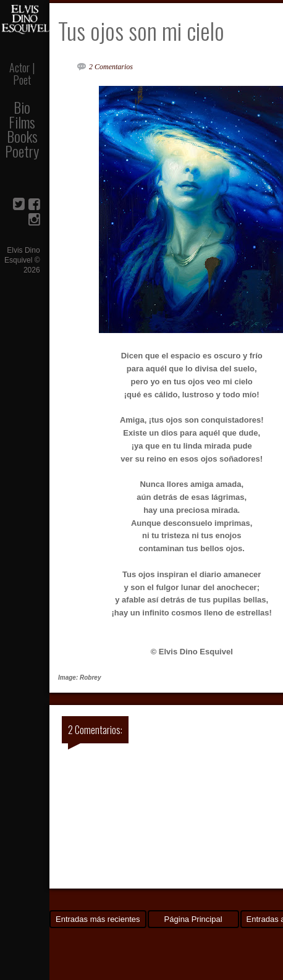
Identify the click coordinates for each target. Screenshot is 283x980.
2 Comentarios (111, 67)
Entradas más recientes (98, 919)
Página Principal (193, 919)
